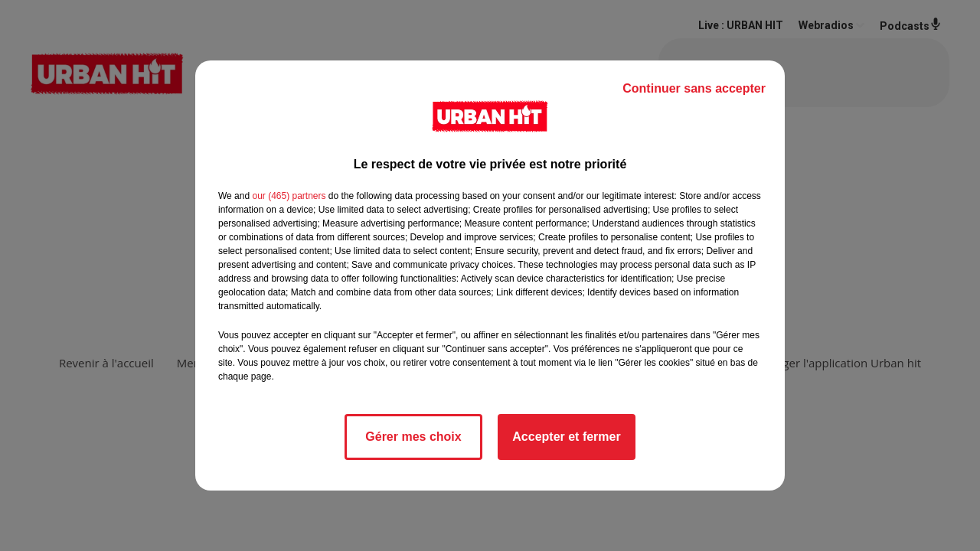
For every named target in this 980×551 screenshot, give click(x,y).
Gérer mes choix (413, 437)
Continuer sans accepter (694, 88)
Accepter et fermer (566, 437)
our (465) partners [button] (289, 196)
